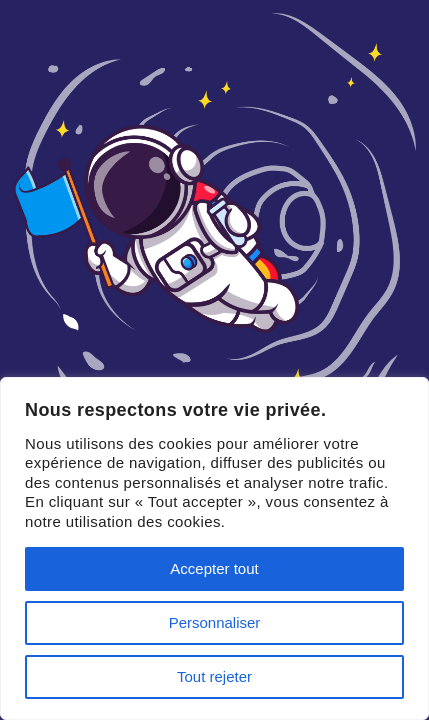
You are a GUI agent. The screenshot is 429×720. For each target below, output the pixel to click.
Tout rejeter (214, 676)
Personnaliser (215, 622)
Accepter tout (214, 568)
